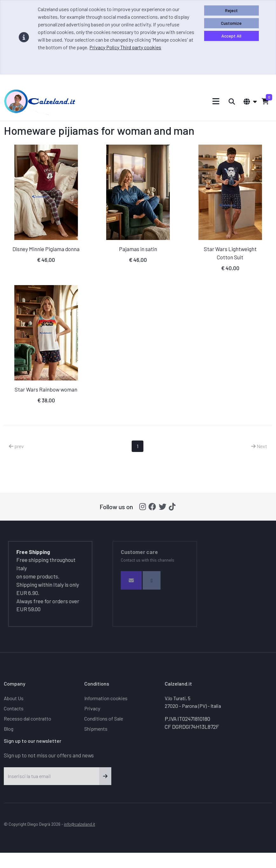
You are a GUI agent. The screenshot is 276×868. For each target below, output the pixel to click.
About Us (14, 698)
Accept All (231, 36)
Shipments (96, 729)
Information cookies (106, 698)
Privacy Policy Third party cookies (125, 47)
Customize (231, 23)
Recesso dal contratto (28, 718)
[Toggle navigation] (216, 101)
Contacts (14, 708)
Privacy (92, 708)
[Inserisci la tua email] (52, 776)
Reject (231, 10)
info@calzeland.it (79, 824)
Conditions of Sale (104, 718)
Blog (9, 729)
